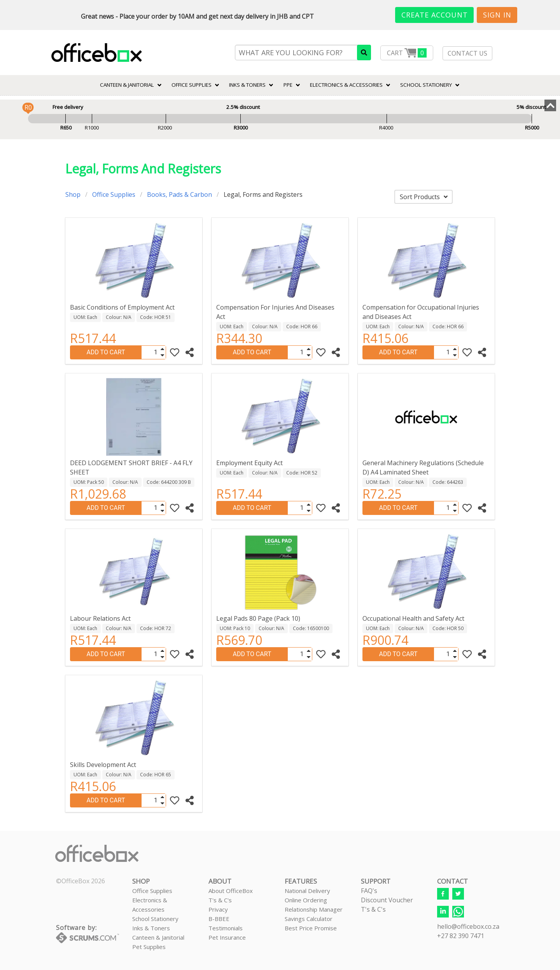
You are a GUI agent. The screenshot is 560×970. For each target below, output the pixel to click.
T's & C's (220, 900)
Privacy (218, 909)
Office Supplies (192, 85)
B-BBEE (219, 919)
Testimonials (226, 928)
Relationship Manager (314, 909)
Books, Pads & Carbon (179, 194)
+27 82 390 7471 (461, 936)
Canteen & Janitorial (158, 937)
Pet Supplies (149, 947)
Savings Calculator (309, 919)
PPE (288, 85)
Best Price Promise (311, 928)
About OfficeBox (231, 891)
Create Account (435, 15)
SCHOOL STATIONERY (426, 85)
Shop (73, 194)
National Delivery (307, 891)
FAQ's (369, 891)
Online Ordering (306, 900)
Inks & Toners (151, 928)
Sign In (497, 15)
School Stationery (155, 919)
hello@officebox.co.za (468, 926)
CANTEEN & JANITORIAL (127, 85)
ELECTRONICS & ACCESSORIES (346, 85)
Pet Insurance (227, 937)
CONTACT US (467, 53)
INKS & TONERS (247, 85)
